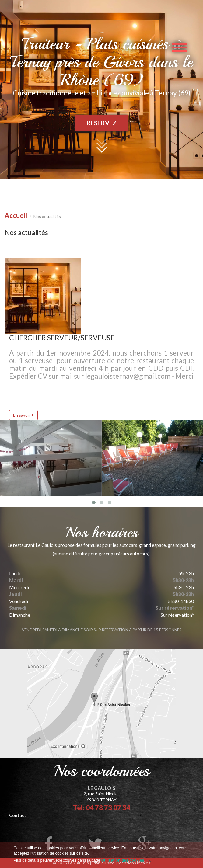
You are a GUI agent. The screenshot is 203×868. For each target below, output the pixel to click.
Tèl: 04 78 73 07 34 (102, 808)
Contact (18, 815)
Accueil (16, 215)
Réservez (101, 123)
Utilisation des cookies (123, 860)
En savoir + (23, 415)
